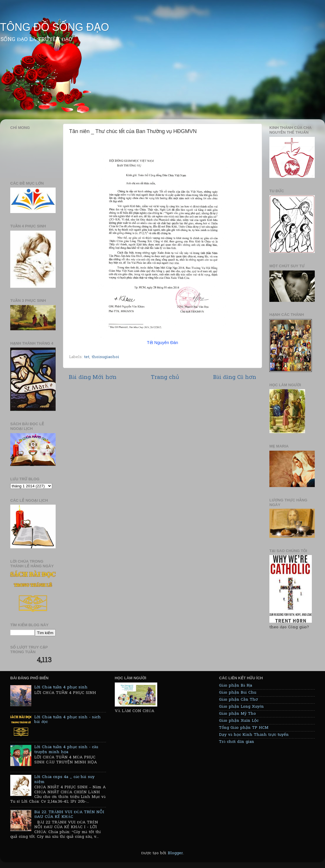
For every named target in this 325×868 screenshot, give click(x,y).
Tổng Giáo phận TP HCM (244, 728)
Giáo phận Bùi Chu (238, 693)
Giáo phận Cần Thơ (238, 700)
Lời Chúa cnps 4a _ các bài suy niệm (64, 780)
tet (87, 357)
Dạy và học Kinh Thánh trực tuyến (254, 735)
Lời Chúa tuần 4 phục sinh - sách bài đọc (67, 720)
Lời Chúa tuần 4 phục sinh (61, 687)
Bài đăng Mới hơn (93, 378)
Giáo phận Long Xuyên (241, 707)
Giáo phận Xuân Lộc (239, 721)
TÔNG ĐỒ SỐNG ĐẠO (54, 27)
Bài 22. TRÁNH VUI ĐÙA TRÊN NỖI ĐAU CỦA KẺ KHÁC (69, 815)
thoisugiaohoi (105, 357)
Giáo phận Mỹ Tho (237, 714)
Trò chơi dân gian (237, 742)
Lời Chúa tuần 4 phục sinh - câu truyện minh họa (66, 750)
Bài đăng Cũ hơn (235, 378)
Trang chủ (165, 378)
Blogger (175, 853)
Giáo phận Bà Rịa (236, 686)
